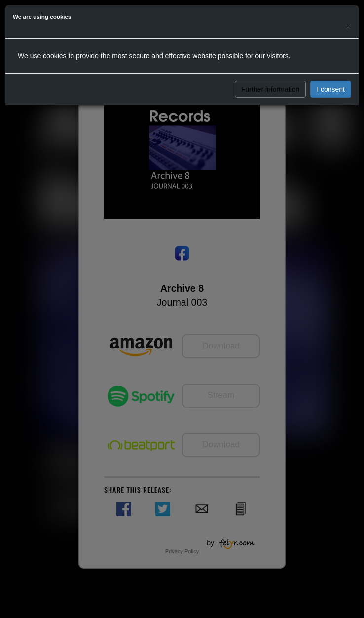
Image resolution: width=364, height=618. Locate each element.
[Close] (348, 25)
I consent (331, 89)
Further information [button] (270, 89)
